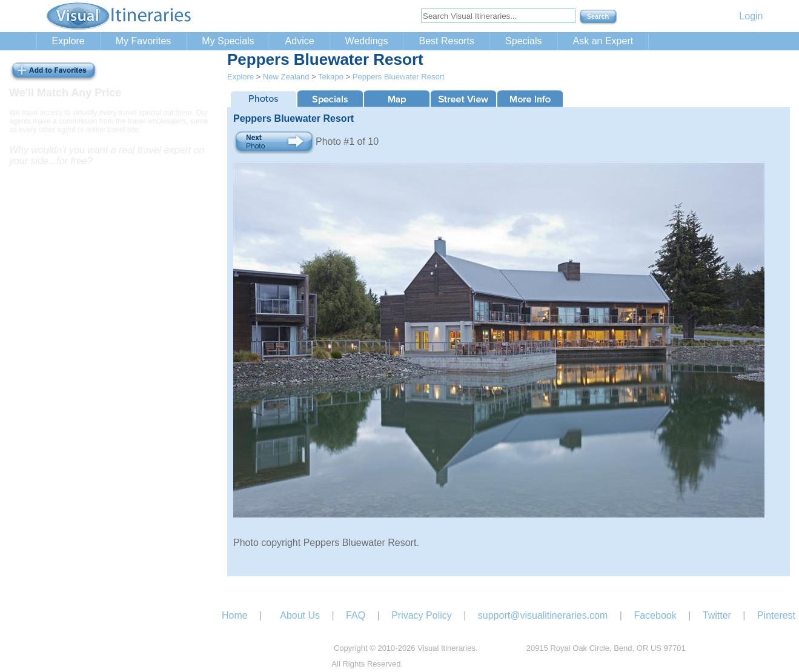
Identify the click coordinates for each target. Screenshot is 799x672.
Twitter (717, 615)
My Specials (228, 41)
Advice (300, 41)
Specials (523, 41)
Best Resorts (446, 41)
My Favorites (144, 41)
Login (751, 16)
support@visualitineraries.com (543, 615)
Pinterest (776, 615)
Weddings (367, 41)
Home (235, 615)
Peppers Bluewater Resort (399, 77)
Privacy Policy (422, 615)
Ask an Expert (603, 41)
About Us (300, 615)
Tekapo (331, 77)
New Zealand (286, 77)
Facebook (655, 615)
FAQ (356, 615)
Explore (68, 41)
